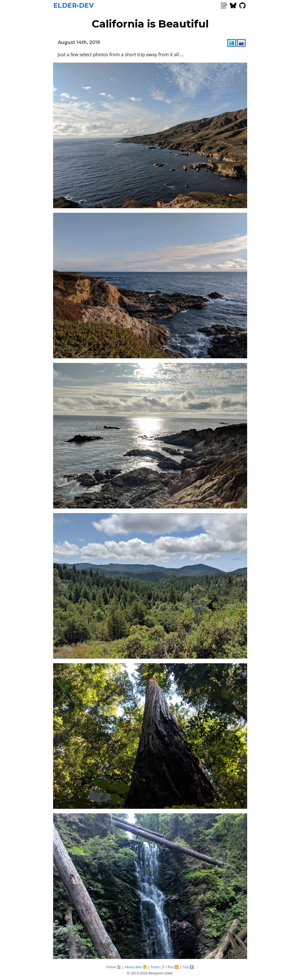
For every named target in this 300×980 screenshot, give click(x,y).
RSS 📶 (173, 967)
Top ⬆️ (188, 967)
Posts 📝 (158, 967)
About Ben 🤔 (136, 967)
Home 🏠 (113, 967)
